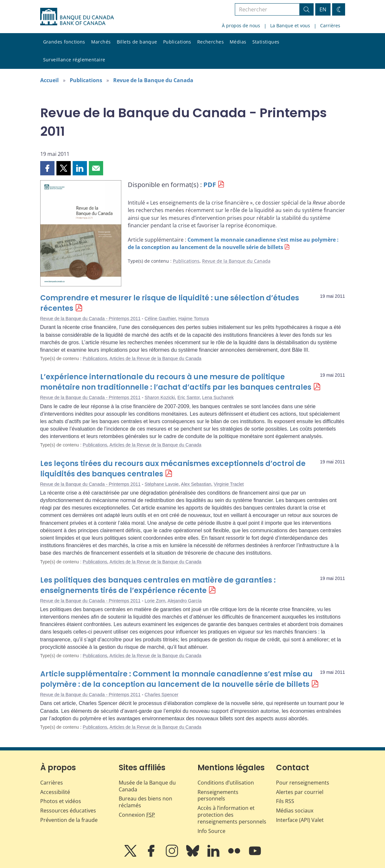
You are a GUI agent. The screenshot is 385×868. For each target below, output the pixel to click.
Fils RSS (285, 801)
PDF (210, 185)
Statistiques (266, 42)
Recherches (211, 42)
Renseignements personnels (218, 795)
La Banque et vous (290, 25)
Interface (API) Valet (300, 820)
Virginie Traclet (229, 484)
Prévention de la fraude (69, 820)
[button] (47, 168)
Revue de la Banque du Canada (153, 80)
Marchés (101, 42)
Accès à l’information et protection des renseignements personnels (232, 815)
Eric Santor (188, 397)
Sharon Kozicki (160, 397)
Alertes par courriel (300, 792)
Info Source (211, 831)
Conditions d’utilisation (226, 783)
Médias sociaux (295, 811)
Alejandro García (185, 601)
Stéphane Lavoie (162, 484)
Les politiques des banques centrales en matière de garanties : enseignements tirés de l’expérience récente (158, 585)
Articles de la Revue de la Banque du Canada (156, 359)
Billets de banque (137, 42)
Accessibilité (55, 792)
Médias (238, 42)
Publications (177, 42)
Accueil (49, 80)
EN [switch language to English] (323, 9)
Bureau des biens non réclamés (145, 802)
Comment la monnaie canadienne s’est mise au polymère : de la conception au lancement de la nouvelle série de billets (233, 243)
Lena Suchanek (218, 397)
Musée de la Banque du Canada (147, 786)
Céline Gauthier (160, 319)
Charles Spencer (162, 695)
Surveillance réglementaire (74, 60)
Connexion (137, 815)
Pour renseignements (303, 783)
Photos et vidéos (61, 801)
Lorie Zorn (155, 601)
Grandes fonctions (64, 42)
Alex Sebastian (196, 484)
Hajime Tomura (194, 319)
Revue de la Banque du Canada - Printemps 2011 (90, 319)
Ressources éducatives (68, 811)
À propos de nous (241, 25)
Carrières (330, 25)
